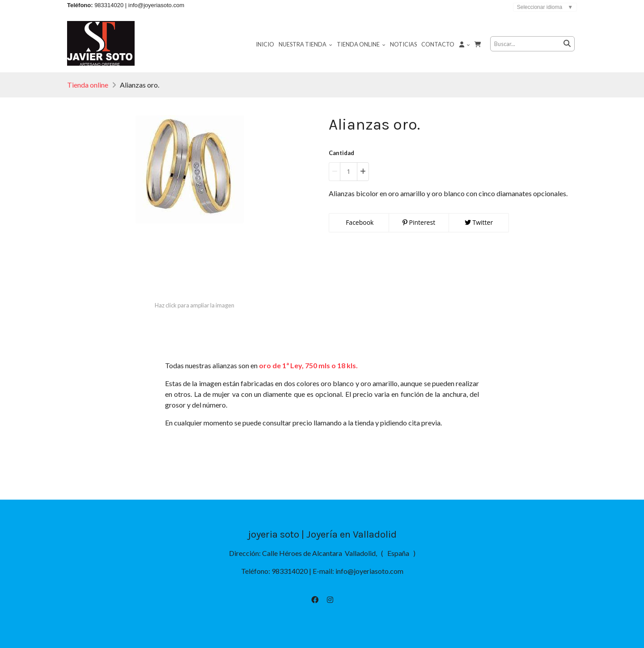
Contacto (438, 44)
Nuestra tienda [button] (305, 44)
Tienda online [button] (361, 44)
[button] (465, 44)
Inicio (265, 44)
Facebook (359, 222)
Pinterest (419, 222)
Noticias (403, 44)
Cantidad (341, 153)
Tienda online (88, 85)
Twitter (479, 222)
